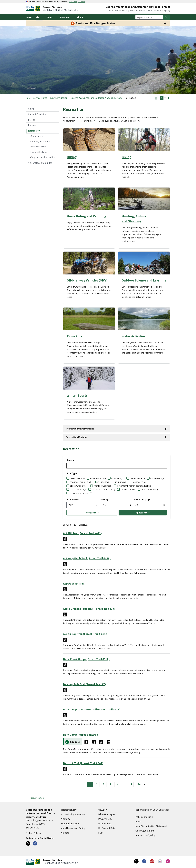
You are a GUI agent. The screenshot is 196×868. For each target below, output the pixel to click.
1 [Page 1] (90, 784)
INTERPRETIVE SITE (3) (103, 486)
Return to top (37, 798)
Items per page (142, 499)
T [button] (162, 98)
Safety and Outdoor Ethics (42, 157)
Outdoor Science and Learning (144, 280)
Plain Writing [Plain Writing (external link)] (105, 824)
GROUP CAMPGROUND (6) (80, 482)
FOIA (101, 833)
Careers (65, 833)
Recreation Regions (76, 437)
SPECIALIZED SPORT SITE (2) (103, 490)
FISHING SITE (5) (103, 482)
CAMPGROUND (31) (98, 478)
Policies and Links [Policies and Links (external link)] (144, 817)
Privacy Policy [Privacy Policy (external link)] (105, 819)
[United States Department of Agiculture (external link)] (31, 9)
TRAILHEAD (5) (121, 482)
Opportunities (37, 136)
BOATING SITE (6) (157, 478)
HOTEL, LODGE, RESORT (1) (81, 493)
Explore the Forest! (40, 152)
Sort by (104, 499)
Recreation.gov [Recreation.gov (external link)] (69, 810)
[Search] (167, 17)
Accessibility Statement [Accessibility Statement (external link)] (73, 814)
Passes (31, 120)
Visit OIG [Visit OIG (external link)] (65, 819)
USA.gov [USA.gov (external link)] (103, 810)
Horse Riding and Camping (86, 216)
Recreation (34, 131)
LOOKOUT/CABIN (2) (78, 490)
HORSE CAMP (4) (139, 482)
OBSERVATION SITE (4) (79, 486)
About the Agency (162, 10)
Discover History (38, 147)
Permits (32, 125)
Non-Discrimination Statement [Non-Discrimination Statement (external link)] (151, 826)
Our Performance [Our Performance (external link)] (70, 824)
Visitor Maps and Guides (40, 163)
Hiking (72, 157)
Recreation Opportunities (80, 429)
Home (29, 17)
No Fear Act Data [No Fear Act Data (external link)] (107, 828)
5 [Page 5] (117, 784)
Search (70, 460)
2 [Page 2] (97, 784)
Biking (126, 157)
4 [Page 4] (110, 784)
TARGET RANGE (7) (137, 478)
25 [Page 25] (131, 784)
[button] (156, 98)
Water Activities (133, 336)
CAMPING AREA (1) (128, 490)
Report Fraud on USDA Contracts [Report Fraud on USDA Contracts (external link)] (152, 810)
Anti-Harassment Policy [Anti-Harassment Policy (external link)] (73, 828)
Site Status (73, 499)
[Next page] (142, 784)
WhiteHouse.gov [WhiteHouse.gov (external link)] (107, 814)
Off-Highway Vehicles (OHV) (87, 280)
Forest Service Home (118, 10)
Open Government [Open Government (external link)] (145, 831)
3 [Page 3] (104, 784)
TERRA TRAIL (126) (77, 478)
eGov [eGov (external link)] (138, 822)
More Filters (92, 513)
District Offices (33, 833)
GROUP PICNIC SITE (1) (150, 490)
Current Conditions (38, 114)
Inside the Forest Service (141, 10)
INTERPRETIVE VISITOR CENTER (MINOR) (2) (134, 486)
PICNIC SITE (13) (118, 478)
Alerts (31, 109)
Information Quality (145, 835)
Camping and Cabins (40, 141)
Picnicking (75, 336)
